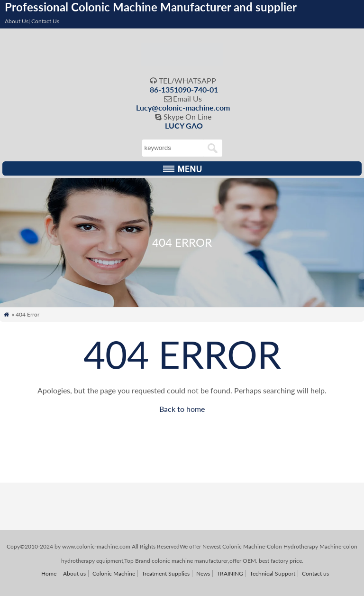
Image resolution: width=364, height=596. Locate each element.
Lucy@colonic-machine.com (183, 107)
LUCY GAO (184, 126)
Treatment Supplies (166, 573)
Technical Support (273, 573)
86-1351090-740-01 (184, 89)
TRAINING (230, 573)
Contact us (315, 573)
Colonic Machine (114, 573)
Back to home (182, 409)
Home (49, 573)
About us (74, 573)
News (203, 573)
